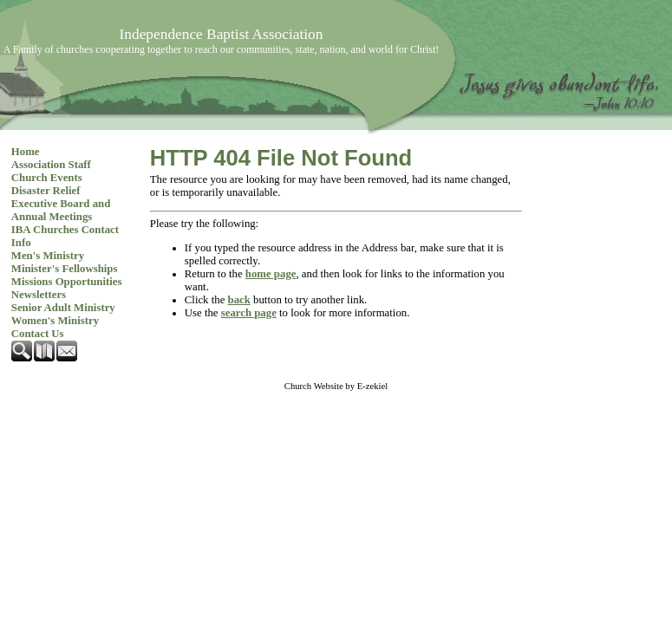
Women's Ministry (55, 321)
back (239, 300)
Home (26, 152)
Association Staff (51, 165)
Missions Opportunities (67, 282)
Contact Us (38, 334)
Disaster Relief (46, 191)
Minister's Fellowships (65, 269)
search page (249, 313)
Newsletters (39, 295)
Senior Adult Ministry (63, 308)
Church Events (47, 178)
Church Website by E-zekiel (336, 386)
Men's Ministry (48, 256)
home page (271, 274)
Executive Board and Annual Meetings (61, 210)
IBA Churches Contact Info (65, 236)
